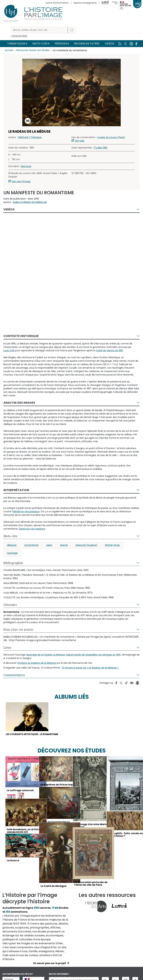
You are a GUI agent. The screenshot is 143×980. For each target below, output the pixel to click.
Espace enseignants (85, 3)
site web (80, 141)
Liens (7, 647)
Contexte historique (21, 336)
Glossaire (10, 605)
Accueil (9, 50)
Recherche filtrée (87, 44)
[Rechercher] (39, 30)
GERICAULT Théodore (30, 137)
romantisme (31, 545)
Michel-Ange (112, 545)
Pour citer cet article (18, 630)
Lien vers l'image (21, 181)
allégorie (12, 545)
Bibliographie (13, 563)
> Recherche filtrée (19, 36)
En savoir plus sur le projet (50, 964)
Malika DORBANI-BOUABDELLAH (30, 202)
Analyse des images (19, 403)
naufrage (12, 553)
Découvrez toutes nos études (34, 50)
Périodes (61, 44)
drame (64, 545)
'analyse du (37, 663)
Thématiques (16, 44)
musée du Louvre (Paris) (111, 137)
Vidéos (110, 44)
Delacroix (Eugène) (86, 545)
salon (49, 545)
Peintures (26, 166)
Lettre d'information (57, 3)
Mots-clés (40, 44)
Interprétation (16, 490)
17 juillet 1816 (100, 148)
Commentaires (14, 675)
